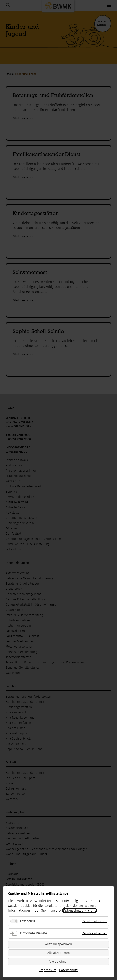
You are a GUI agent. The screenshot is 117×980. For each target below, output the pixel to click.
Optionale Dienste (34, 933)
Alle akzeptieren (59, 953)
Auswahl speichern (59, 944)
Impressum (48, 970)
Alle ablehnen (59, 962)
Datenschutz (68, 970)
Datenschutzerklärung (79, 911)
